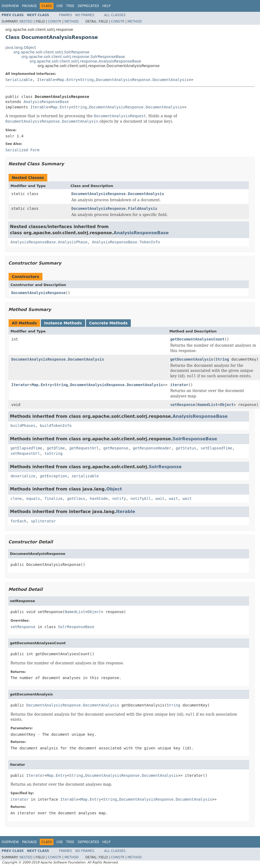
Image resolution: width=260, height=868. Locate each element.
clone (16, 499)
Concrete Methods (109, 323)
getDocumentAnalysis (192, 359)
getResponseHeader (152, 448)
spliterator (43, 521)
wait (160, 499)
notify (119, 499)
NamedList (208, 405)
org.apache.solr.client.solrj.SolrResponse (51, 52)
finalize (53, 499)
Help (106, 6)
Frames (66, 15)
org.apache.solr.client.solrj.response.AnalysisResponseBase (85, 61)
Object (227, 405)
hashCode (99, 499)
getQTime (56, 448)
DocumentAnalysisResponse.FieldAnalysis (114, 208)
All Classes (115, 15)
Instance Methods (63, 323)
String (87, 80)
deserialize (23, 476)
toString (53, 453)
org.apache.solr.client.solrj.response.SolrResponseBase (73, 57)
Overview (10, 6)
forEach (18, 521)
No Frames (85, 15)
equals (33, 499)
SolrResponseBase (195, 439)
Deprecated (88, 6)
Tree (70, 6)
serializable (85, 476)
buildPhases (23, 426)
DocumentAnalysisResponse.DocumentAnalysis (142, 80)
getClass (76, 499)
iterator (179, 385)
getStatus (186, 448)
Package (29, 6)
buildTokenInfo (56, 426)
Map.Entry (68, 80)
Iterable (46, 80)
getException (54, 476)
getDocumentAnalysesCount (197, 339)
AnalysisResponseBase (46, 102)
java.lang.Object (21, 47)
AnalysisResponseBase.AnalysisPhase (49, 242)
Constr (55, 21)
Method (72, 21)
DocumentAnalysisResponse (38, 293)
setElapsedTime (216, 448)
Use (60, 6)
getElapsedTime (26, 448)
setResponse (183, 405)
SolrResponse (165, 467)
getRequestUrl (84, 448)
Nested (26, 21)
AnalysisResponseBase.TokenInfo (126, 242)
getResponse (116, 448)
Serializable (19, 80)
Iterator (20, 385)
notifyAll (141, 499)
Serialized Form (22, 150)
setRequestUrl (25, 453)
